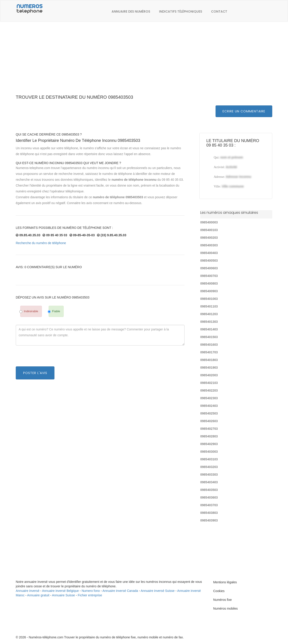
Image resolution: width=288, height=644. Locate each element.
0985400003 (209, 222)
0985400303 (209, 245)
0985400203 (209, 238)
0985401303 (209, 322)
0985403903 (209, 520)
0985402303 (209, 398)
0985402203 (209, 390)
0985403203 (209, 467)
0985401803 (209, 360)
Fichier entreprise (90, 595)
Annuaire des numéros (131, 11)
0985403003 (209, 452)
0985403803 (209, 513)
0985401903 (209, 368)
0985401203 (209, 314)
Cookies (219, 591)
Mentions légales (225, 582)
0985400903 (209, 291)
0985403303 (209, 475)
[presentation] (50, 358)
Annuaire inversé (28, 591)
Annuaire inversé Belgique (60, 591)
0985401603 (209, 345)
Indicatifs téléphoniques (181, 11)
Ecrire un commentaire (244, 111)
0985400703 (209, 276)
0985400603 (209, 268)
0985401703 (209, 352)
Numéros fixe (223, 600)
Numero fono (91, 591)
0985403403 (209, 482)
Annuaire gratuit (38, 595)
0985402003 (209, 375)
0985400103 (209, 230)
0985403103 (209, 459)
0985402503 (209, 413)
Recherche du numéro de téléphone (41, 243)
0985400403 (209, 253)
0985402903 (209, 444)
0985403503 (209, 490)
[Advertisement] (144, 61)
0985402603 (209, 421)
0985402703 (209, 429)
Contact (219, 11)
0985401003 (209, 299)
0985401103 (209, 306)
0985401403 (209, 329)
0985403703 (209, 505)
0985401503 (209, 337)
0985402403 (209, 406)
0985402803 (209, 436)
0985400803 (209, 283)
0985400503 (209, 261)
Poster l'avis (35, 373)
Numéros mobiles (226, 608)
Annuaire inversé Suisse (158, 591)
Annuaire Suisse (63, 595)
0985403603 (209, 497)
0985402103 (209, 383)
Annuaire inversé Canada (120, 591)
